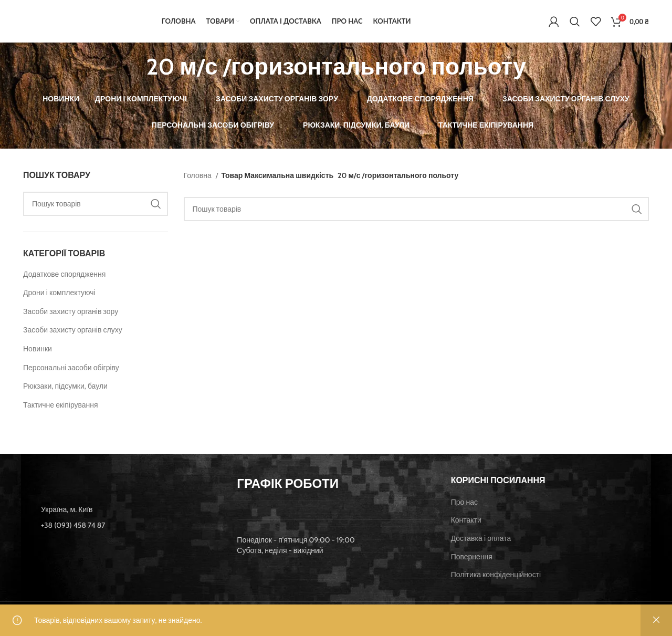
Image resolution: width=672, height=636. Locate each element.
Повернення (472, 561)
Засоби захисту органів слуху (73, 335)
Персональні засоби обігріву (71, 372)
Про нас (464, 506)
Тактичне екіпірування (61, 409)
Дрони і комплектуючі (59, 297)
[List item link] (122, 529)
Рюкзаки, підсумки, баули (65, 391)
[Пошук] (575, 24)
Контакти (466, 525)
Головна (198, 180)
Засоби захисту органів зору (71, 316)
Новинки (38, 353)
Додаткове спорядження (64, 278)
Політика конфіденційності (496, 579)
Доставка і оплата (481, 543)
